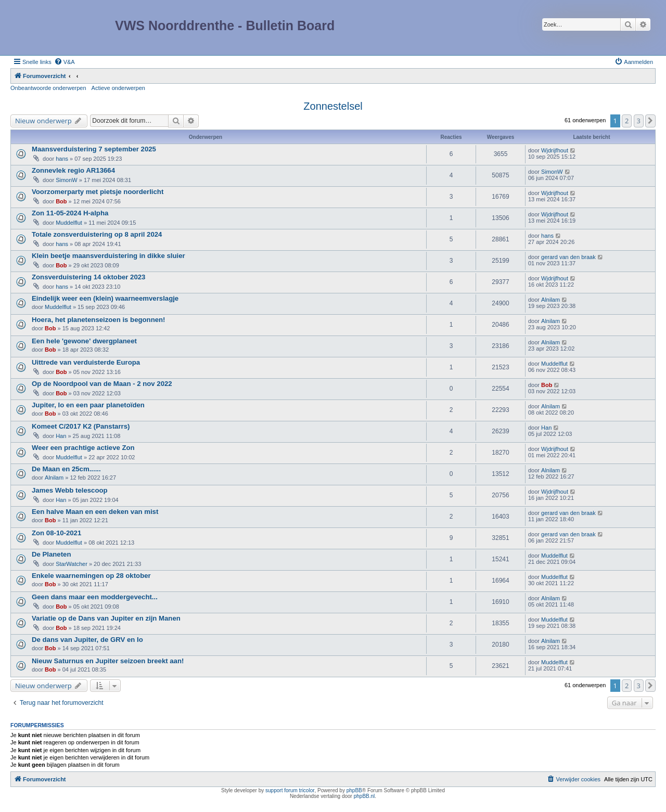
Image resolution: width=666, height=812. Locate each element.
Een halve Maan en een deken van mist (95, 512)
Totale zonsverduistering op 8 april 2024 (97, 234)
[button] (650, 121)
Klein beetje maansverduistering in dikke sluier (108, 256)
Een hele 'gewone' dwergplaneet (84, 341)
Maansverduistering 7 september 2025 (94, 149)
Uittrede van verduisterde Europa (86, 362)
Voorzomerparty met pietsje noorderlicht (98, 192)
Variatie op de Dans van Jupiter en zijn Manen (106, 618)
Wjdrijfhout (555, 150)
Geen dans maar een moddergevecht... (95, 597)
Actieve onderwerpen (118, 88)
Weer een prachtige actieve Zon (83, 448)
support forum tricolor (290, 790)
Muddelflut (69, 223)
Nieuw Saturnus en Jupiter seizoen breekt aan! (108, 661)
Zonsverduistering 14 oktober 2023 (88, 277)
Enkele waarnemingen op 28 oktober (91, 576)
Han (61, 436)
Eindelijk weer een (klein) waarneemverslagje (105, 298)
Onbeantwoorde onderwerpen (48, 88)
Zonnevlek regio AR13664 (73, 170)
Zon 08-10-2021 (56, 533)
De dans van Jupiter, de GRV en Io (87, 640)
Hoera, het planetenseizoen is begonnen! (98, 320)
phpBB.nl (364, 796)
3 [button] (639, 121)
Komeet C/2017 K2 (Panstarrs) (81, 426)
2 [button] (627, 121)
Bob (61, 201)
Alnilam (550, 300)
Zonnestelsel (333, 106)
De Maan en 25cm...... (66, 469)
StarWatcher (72, 564)
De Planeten (52, 554)
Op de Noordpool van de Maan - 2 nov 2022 (102, 384)
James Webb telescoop (70, 490)
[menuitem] (65, 62)
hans (62, 159)
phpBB (354, 790)
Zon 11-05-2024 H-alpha (70, 213)
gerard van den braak (568, 257)
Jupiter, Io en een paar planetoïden (88, 405)
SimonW (67, 180)
